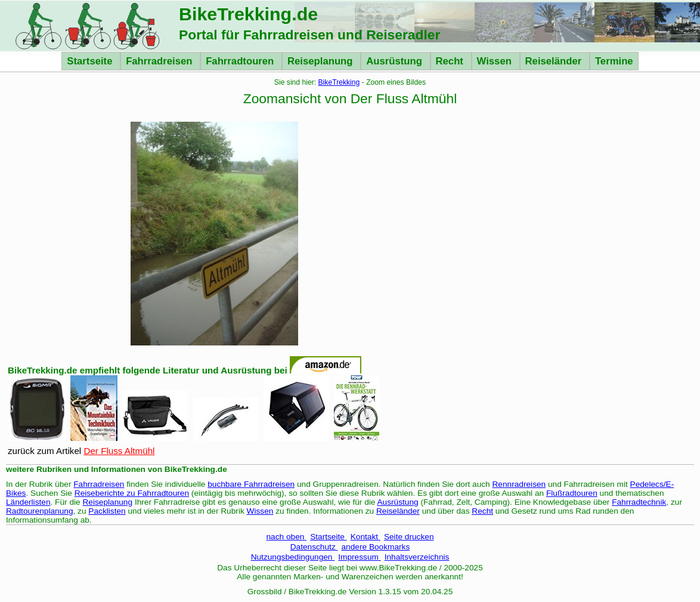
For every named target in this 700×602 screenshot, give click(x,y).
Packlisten (107, 511)
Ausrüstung (395, 61)
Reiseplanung (321, 61)
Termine (614, 61)
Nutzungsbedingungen (293, 557)
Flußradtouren (572, 493)
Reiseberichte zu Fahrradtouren (132, 493)
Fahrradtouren (241, 61)
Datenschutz (314, 547)
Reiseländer (555, 61)
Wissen (496, 61)
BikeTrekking (339, 82)
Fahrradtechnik (639, 502)
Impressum (359, 557)
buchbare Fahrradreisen (251, 484)
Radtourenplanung (40, 511)
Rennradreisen (519, 484)
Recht (451, 61)
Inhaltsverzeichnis (417, 557)
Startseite (91, 61)
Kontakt (366, 537)
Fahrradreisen (160, 61)
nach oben (286, 537)
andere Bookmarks (376, 547)
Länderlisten (28, 502)
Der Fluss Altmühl (119, 451)
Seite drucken (409, 537)
